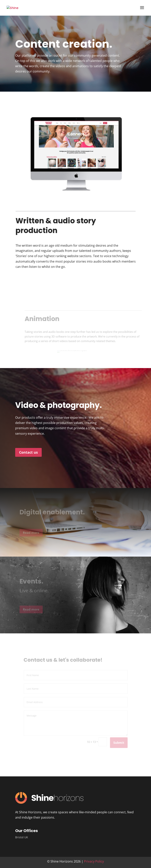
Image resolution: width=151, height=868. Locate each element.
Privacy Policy (94, 861)
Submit (116, 741)
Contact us (28, 452)
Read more (34, 533)
